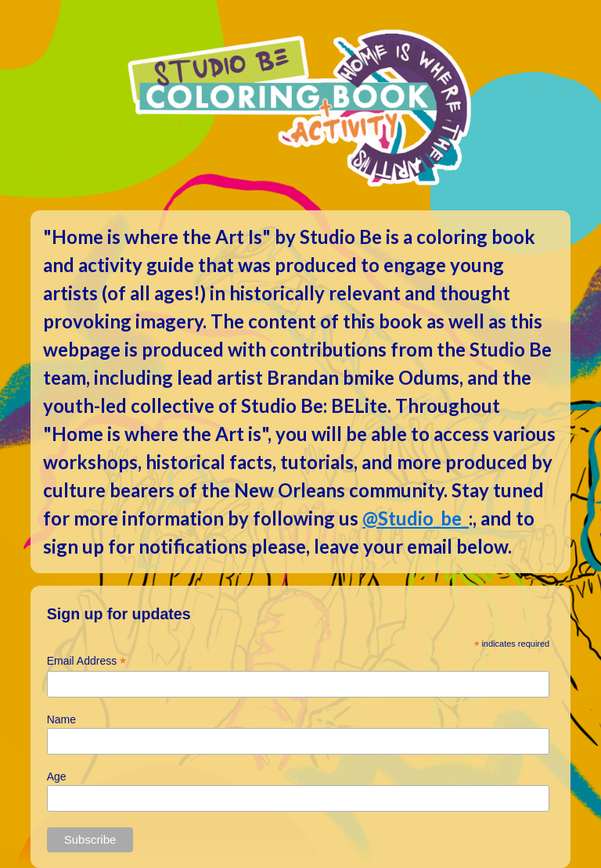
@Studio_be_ (416, 518)
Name (61, 719)
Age (57, 777)
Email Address (87, 661)
